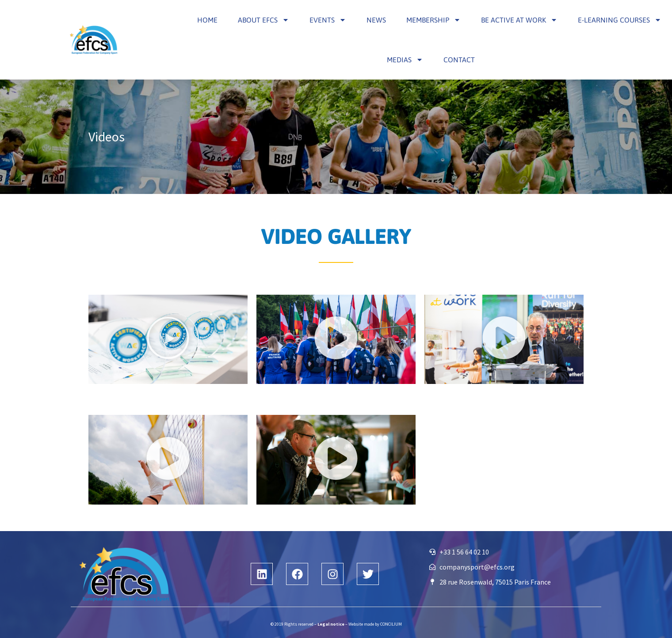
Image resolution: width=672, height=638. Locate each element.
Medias (405, 60)
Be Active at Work (519, 20)
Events (328, 20)
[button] (168, 340)
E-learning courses (620, 20)
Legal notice (331, 624)
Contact (459, 60)
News (376, 20)
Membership (433, 20)
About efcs (263, 20)
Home (207, 20)
